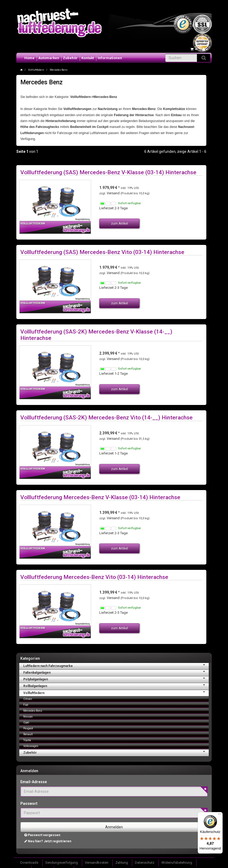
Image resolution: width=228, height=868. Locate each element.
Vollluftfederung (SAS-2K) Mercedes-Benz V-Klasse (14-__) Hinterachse (96, 335)
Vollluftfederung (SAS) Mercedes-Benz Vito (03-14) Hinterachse (102, 252)
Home (29, 58)
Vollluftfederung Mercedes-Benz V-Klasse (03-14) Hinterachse (100, 497)
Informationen (110, 58)
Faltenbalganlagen (116, 672)
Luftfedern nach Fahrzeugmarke (116, 665)
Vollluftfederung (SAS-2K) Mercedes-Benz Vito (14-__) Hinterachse (107, 417)
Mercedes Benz (33, 711)
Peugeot (28, 728)
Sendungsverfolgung (62, 863)
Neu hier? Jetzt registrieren (48, 841)
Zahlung (122, 863)
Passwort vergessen (42, 835)
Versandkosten (97, 863)
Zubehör (70, 58)
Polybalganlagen (116, 679)
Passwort (29, 803)
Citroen (28, 699)
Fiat (26, 705)
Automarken (49, 58)
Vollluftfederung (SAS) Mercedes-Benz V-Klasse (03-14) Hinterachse (108, 172)
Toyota (27, 740)
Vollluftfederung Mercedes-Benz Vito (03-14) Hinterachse (94, 577)
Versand (114, 193)
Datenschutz (145, 863)
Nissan (28, 717)
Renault (28, 734)
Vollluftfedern (116, 692)
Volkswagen (31, 746)
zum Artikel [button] (119, 223)
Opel (26, 723)
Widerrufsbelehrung (177, 863)
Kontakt (88, 58)
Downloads (29, 863)
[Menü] (219, 815)
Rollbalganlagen (116, 685)
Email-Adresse (34, 782)
